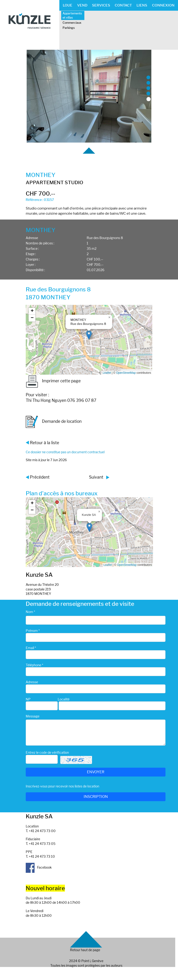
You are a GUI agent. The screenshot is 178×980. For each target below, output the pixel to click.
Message (33, 716)
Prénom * (33, 631)
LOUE (68, 5)
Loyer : (31, 265)
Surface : (32, 248)
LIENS (142, 5)
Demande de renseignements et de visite (80, 604)
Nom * (30, 612)
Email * (31, 648)
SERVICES (101, 5)
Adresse (32, 238)
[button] (89, 335)
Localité (64, 699)
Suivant (96, 477)
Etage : (31, 254)
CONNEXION (163, 5)
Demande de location (54, 422)
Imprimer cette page (53, 381)
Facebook (39, 867)
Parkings (69, 28)
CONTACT (123, 5)
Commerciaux (72, 23)
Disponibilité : (35, 270)
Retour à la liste (44, 443)
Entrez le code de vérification (47, 752)
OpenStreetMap (126, 373)
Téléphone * (34, 665)
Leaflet (107, 373)
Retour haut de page (85, 950)
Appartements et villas (72, 15)
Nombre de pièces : (40, 243)
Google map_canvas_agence (89, 532)
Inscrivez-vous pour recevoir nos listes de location (62, 786)
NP (28, 699)
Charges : (33, 259)
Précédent (40, 477)
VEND (82, 5)
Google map (88, 340)
